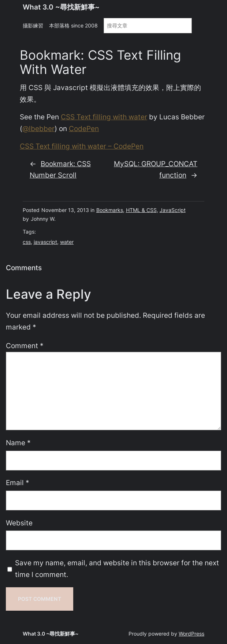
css (27, 242)
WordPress (191, 634)
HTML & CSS (141, 210)
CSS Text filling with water (104, 117)
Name (18, 443)
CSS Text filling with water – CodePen (82, 146)
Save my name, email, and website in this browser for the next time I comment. (117, 569)
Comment (25, 346)
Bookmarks (110, 210)
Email (18, 483)
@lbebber (38, 129)
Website (19, 523)
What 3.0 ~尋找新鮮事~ (61, 7)
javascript (45, 242)
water (67, 242)
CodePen (84, 129)
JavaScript (173, 210)
